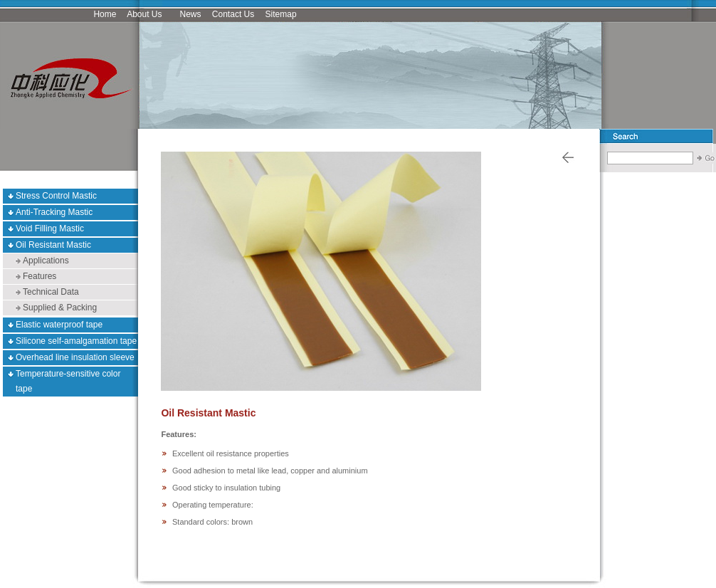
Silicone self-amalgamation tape (76, 341)
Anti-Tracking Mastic (54, 212)
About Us (144, 14)
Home (105, 14)
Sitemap (281, 14)
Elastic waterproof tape (59, 325)
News (191, 14)
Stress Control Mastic (56, 196)
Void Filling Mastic (50, 229)
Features (40, 276)
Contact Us (233, 14)
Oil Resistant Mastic (53, 245)
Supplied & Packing (60, 308)
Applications (46, 261)
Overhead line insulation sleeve (75, 357)
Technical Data (51, 292)
